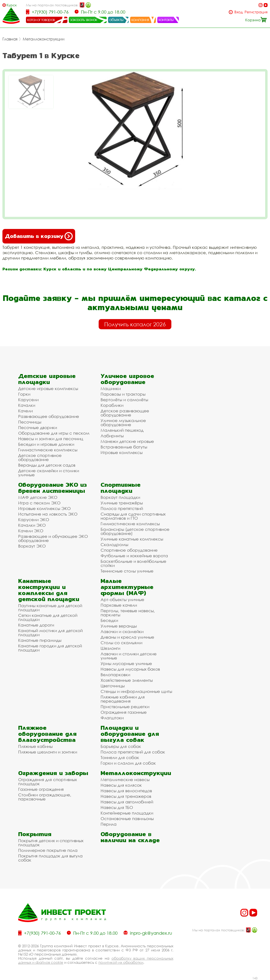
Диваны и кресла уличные (127, 637)
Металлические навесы (125, 780)
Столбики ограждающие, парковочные (45, 797)
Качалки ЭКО (32, 525)
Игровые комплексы (122, 452)
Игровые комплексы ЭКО (44, 508)
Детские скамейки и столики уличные (49, 473)
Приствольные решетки (125, 707)
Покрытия (35, 834)
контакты (166, 20)
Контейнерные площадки (127, 813)
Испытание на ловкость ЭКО (48, 514)
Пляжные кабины (35, 746)
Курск (12, 5)
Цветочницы (113, 686)
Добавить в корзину (39, 236)
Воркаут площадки (120, 497)
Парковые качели (119, 605)
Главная (10, 39)
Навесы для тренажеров (126, 796)
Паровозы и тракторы (123, 394)
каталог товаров (41, 20)
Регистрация (256, 12)
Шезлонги (110, 648)
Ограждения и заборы (53, 773)
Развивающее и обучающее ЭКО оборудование (53, 538)
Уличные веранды (119, 626)
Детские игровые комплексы (48, 388)
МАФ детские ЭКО (38, 497)
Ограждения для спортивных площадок (48, 782)
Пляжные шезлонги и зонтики (48, 752)
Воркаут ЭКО (32, 546)
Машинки (111, 388)
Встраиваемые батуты (124, 447)
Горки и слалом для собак (128, 763)
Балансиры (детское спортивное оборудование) (135, 531)
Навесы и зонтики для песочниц (51, 439)
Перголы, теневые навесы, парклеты (128, 613)
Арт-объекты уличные (122, 600)
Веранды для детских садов (47, 465)
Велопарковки (115, 675)
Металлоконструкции (44, 39)
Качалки (27, 405)
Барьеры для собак (121, 746)
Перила (109, 824)
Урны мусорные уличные (126, 663)
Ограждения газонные (124, 712)
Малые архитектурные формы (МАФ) (127, 587)
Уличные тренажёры (122, 503)
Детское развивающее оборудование (125, 413)
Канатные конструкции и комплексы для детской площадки (49, 590)
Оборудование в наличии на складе (130, 837)
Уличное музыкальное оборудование (123, 423)
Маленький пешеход (122, 430)
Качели (25, 411)
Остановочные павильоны (127, 819)
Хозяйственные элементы (127, 680)
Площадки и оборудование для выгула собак (130, 734)
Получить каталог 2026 (135, 324)
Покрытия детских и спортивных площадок (51, 843)
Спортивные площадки (121, 488)
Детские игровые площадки (47, 379)
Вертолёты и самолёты (124, 400)
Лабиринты (112, 436)
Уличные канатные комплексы (132, 539)
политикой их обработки (121, 962)
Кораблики (112, 405)
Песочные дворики (38, 427)
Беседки (109, 620)
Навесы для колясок (121, 785)
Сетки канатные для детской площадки (48, 617)
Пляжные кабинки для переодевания (123, 699)
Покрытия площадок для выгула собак (50, 858)
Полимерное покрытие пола (48, 850)
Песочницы (30, 422)
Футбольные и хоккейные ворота (134, 556)
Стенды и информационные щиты (136, 691)
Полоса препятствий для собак (133, 752)
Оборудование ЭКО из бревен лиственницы (52, 488)
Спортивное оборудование (129, 550)
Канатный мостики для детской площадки (50, 633)
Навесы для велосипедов (126, 791)
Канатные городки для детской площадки (50, 648)
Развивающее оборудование (49, 416)
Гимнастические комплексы (48, 450)
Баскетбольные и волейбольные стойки (133, 563)
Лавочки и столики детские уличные (129, 656)
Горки (24, 394)
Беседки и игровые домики (46, 444)
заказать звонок (84, 20)
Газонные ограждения (41, 789)
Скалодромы (114, 545)
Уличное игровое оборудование (127, 379)
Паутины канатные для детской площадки (50, 608)
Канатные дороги (36, 625)
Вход (239, 12)
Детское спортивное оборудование (40, 457)
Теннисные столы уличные (127, 571)
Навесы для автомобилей (127, 802)
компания (140, 20)
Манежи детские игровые (127, 441)
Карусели (28, 400)
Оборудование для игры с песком (54, 433)
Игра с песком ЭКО (39, 503)
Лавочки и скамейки (122, 631)
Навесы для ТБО (117, 807)
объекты (116, 20)
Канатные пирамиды (40, 640)
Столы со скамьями (121, 643)
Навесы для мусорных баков (130, 669)
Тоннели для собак (120, 757)
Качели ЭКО (31, 531)
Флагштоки (112, 718)
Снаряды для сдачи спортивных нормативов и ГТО (133, 516)
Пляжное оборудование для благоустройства (47, 734)
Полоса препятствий (122, 508)
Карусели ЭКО (34, 520)
